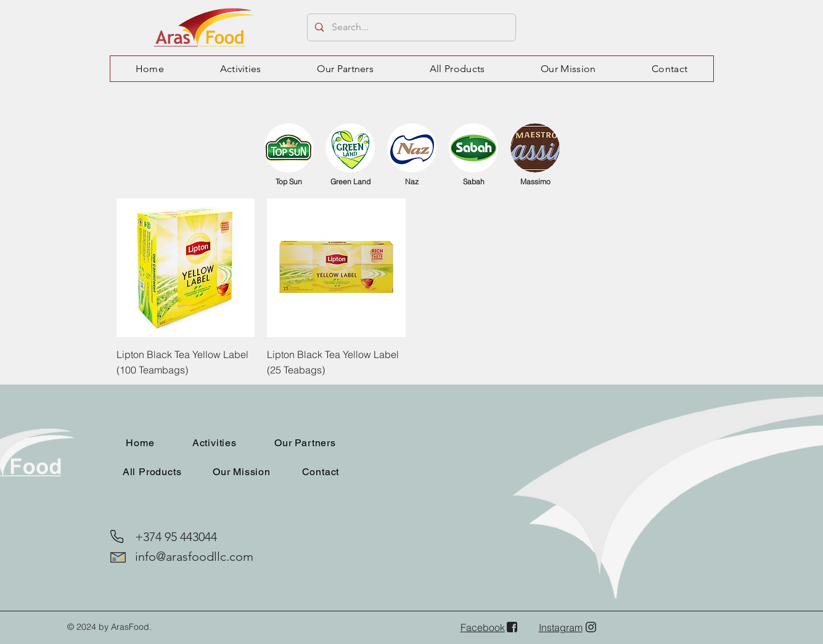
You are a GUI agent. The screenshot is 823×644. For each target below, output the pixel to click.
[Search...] (411, 27)
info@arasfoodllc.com (194, 556)
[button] (240, 69)
